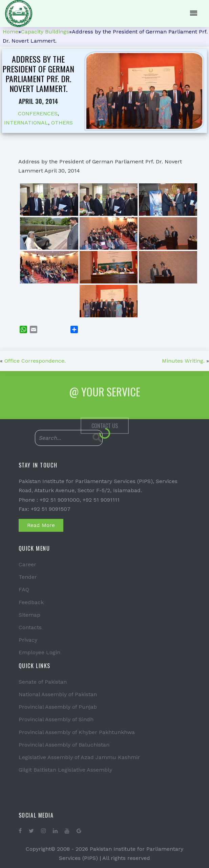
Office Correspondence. (35, 361)
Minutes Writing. (183, 361)
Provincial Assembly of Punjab (58, 707)
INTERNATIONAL (26, 123)
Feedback (31, 602)
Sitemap (29, 615)
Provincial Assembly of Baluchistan (64, 745)
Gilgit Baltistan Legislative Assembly (65, 770)
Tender (28, 577)
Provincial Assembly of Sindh (56, 719)
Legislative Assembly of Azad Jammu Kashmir (79, 757)
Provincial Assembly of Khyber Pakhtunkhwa (77, 732)
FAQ (24, 589)
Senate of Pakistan (43, 682)
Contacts (30, 627)
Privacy (28, 640)
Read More (41, 525)
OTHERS (62, 123)
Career (27, 564)
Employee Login (39, 652)
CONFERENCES (38, 113)
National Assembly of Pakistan (58, 694)
